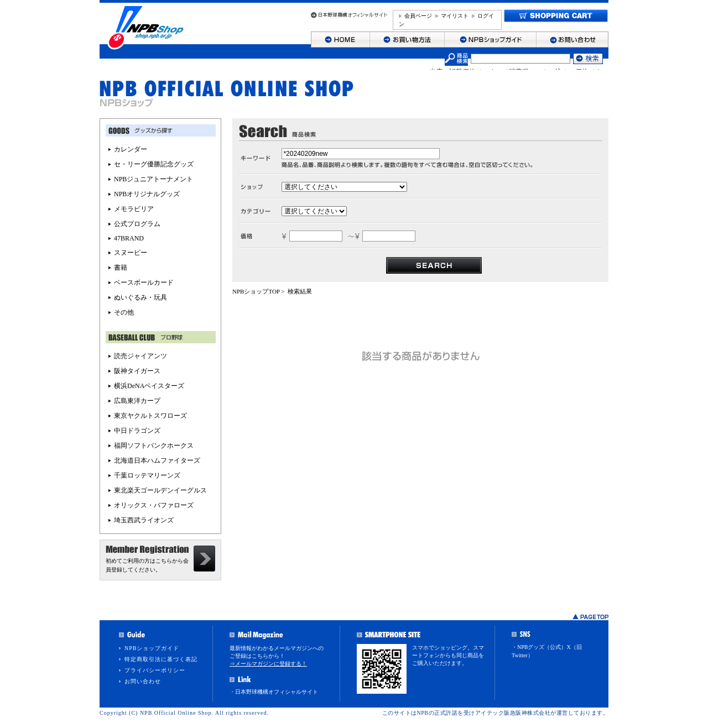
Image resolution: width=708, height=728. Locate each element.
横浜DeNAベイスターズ (149, 386)
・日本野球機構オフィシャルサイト (274, 692)
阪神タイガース (137, 371)
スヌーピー (131, 253)
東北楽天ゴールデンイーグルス (160, 490)
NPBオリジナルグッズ (147, 194)
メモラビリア (134, 209)
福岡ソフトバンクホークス (154, 446)
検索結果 (300, 291)
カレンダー (131, 149)
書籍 (121, 268)
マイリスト (455, 16)
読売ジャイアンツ (140, 356)
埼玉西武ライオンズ (144, 520)
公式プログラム (137, 224)
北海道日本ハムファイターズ (157, 460)
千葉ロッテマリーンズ (147, 475)
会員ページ (418, 16)
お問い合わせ (143, 681)
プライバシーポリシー (155, 670)
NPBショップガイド (152, 648)
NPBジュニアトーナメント (153, 179)
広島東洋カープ (137, 401)
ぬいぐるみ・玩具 (140, 297)
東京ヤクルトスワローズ (150, 416)
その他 (124, 312)
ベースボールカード (144, 282)
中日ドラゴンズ (137, 431)
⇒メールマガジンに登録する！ (268, 664)
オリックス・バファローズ (154, 505)
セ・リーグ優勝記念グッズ (154, 164)
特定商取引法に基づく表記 (161, 659)
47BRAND (129, 238)
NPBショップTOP (256, 291)
